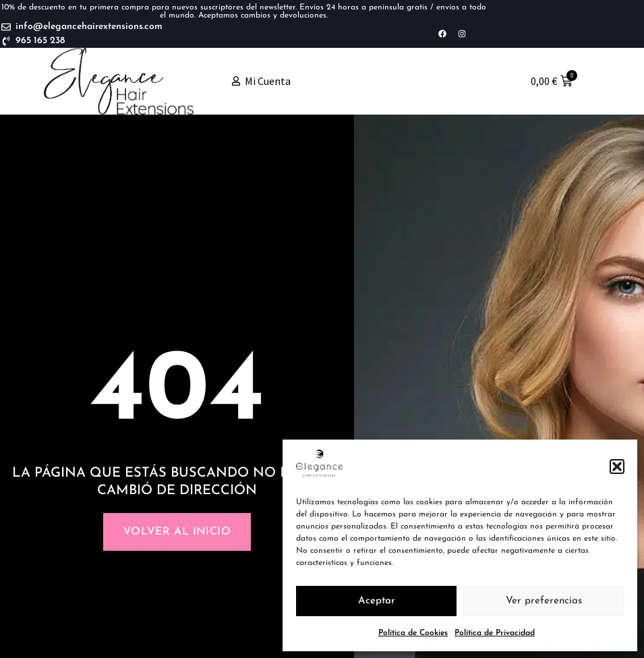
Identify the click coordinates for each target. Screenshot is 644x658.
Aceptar (377, 601)
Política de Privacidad (495, 633)
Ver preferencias (544, 601)
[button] (617, 467)
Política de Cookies (413, 633)
